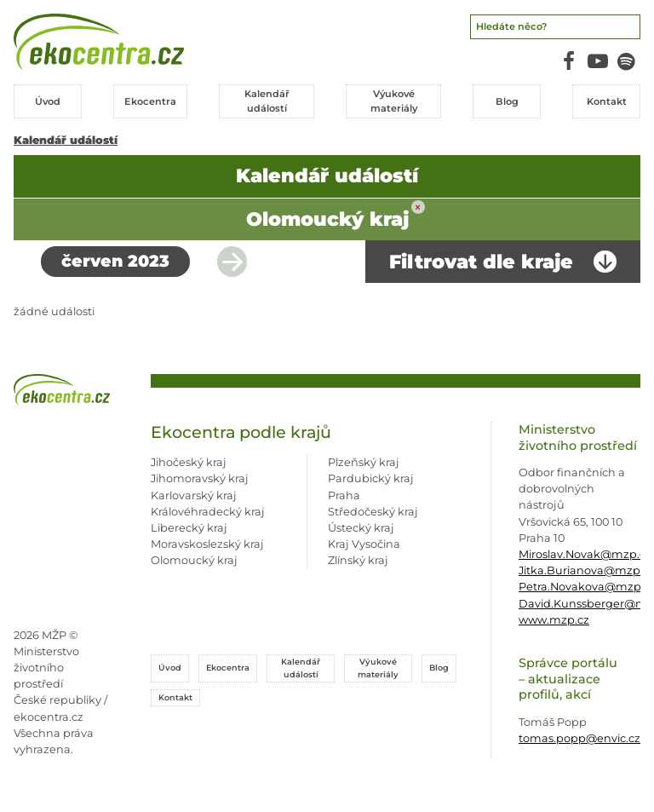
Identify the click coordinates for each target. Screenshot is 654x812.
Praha (344, 495)
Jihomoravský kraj (200, 478)
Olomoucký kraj (194, 560)
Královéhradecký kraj (208, 512)
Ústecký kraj (361, 528)
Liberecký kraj (189, 528)
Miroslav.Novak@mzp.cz (585, 554)
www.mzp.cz (554, 620)
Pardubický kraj (371, 478)
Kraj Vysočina (364, 544)
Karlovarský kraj (194, 495)
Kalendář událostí (66, 140)
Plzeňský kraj (364, 462)
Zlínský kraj (358, 560)
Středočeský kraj (373, 512)
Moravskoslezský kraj (207, 544)
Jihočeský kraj (189, 462)
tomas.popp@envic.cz (579, 738)
